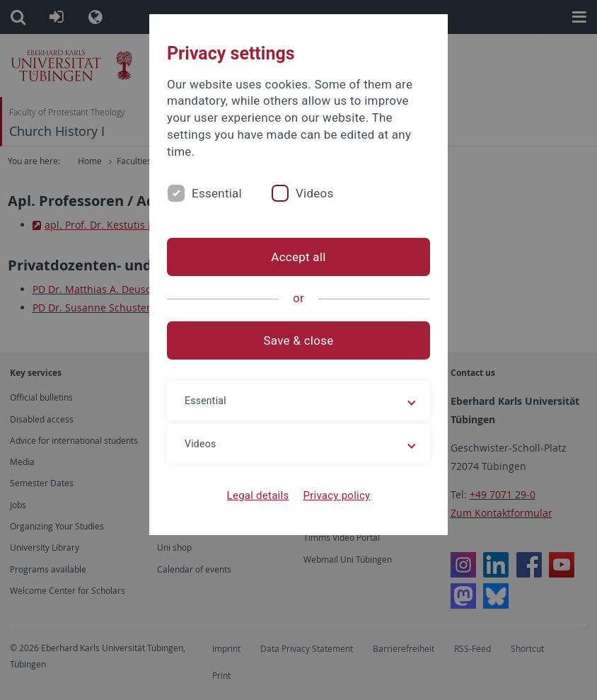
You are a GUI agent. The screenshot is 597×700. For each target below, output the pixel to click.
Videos (315, 193)
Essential (217, 193)
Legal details (258, 495)
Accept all (298, 257)
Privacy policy (336, 495)
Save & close (299, 340)
